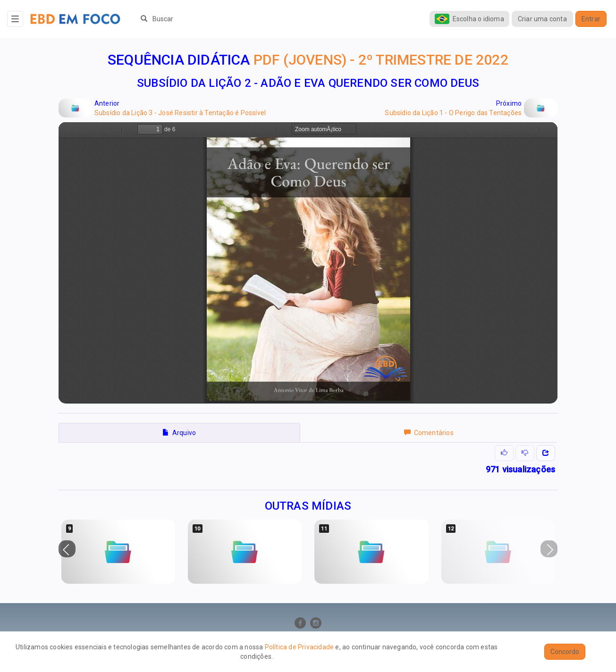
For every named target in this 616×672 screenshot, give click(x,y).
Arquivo (179, 433)
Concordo (565, 652)
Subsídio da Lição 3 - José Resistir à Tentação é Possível (180, 113)
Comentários (429, 433)
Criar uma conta (542, 19)
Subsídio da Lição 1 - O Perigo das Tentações (453, 113)
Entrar (591, 19)
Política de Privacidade (300, 647)
